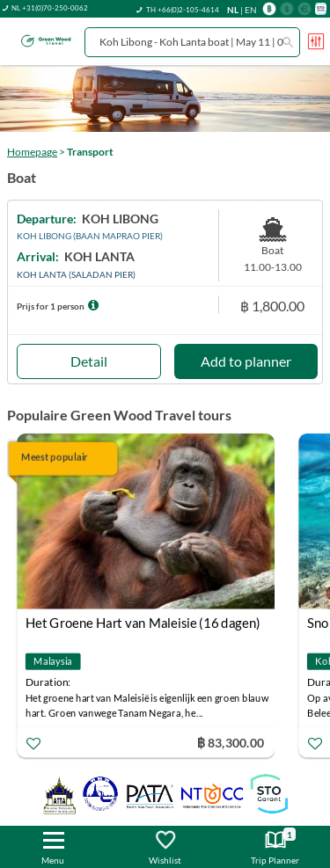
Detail (89, 361)
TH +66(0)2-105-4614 (183, 10)
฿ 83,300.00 (231, 743)
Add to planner (246, 361)
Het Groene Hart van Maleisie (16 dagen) (143, 623)
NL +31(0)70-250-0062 (50, 8)
